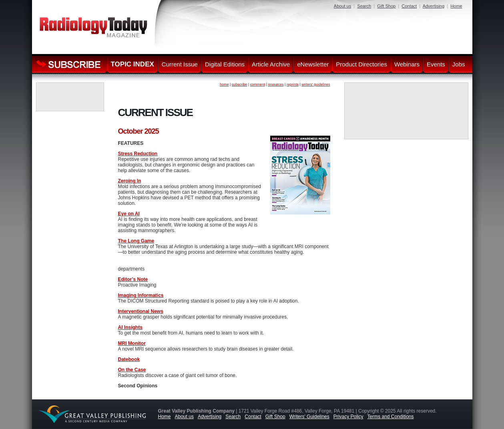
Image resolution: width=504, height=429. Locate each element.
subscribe (240, 84)
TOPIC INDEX (133, 64)
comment (258, 84)
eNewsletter (313, 64)
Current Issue (180, 64)
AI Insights (130, 327)
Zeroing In (130, 181)
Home (456, 6)
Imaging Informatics (141, 295)
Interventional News (141, 311)
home (224, 84)
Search (364, 6)
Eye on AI (129, 214)
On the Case (132, 370)
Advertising (434, 6)
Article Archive (271, 64)
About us (342, 6)
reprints (293, 84)
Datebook (129, 359)
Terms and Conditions (390, 417)
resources (276, 84)
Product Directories (361, 64)
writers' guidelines (316, 84)
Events (436, 64)
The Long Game (136, 241)
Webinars (407, 64)
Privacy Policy (348, 417)
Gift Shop (386, 6)
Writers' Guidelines (309, 417)
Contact (409, 6)
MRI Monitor (132, 343)
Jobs (459, 64)
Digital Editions (225, 64)
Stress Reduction (138, 154)
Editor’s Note (133, 279)
